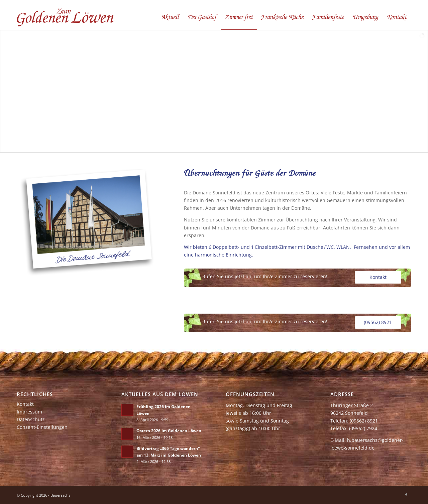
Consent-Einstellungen (42, 427)
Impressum (29, 412)
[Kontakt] (378, 277)
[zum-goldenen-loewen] (66, 15)
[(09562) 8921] (378, 322)
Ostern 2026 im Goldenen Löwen (169, 431)
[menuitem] (170, 15)
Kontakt (25, 404)
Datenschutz (31, 419)
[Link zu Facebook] (406, 495)
